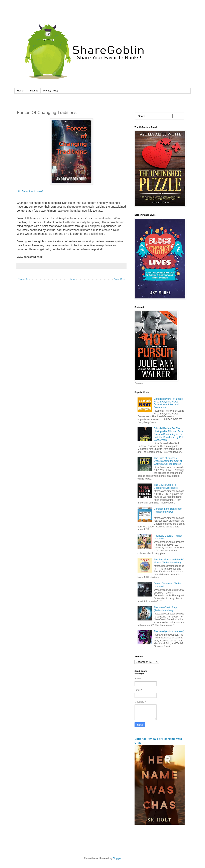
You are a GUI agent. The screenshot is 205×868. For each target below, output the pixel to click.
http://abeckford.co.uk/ (30, 191)
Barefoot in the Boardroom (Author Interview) (168, 510)
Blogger (117, 858)
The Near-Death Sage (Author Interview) (166, 609)
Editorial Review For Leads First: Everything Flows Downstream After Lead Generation (168, 403)
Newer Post (24, 279)
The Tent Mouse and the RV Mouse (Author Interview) (169, 561)
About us (33, 91)
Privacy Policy (51, 91)
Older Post (119, 279)
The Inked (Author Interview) (169, 631)
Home (20, 91)
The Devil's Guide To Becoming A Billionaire (166, 486)
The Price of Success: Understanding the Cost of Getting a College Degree (168, 461)
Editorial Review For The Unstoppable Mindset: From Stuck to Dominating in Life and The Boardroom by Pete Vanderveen (169, 434)
